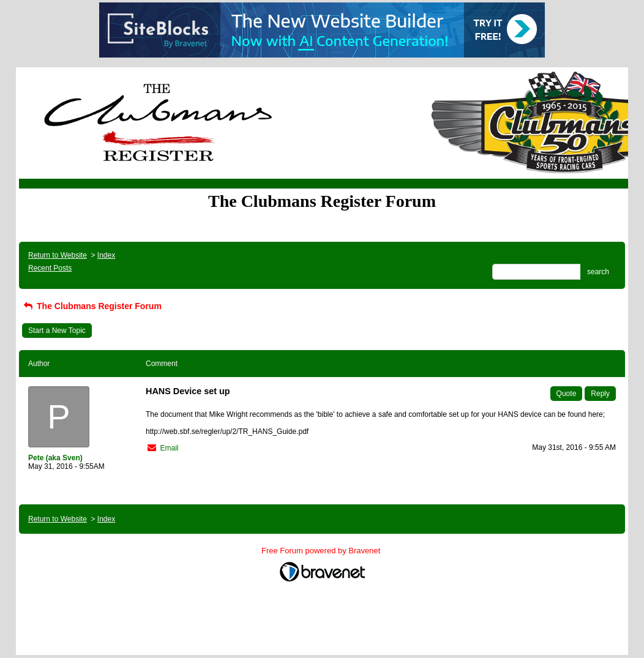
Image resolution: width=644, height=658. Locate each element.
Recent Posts (50, 268)
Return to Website (58, 255)
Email (169, 448)
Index (106, 255)
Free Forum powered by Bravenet (322, 551)
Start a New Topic (57, 331)
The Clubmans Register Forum (92, 306)
